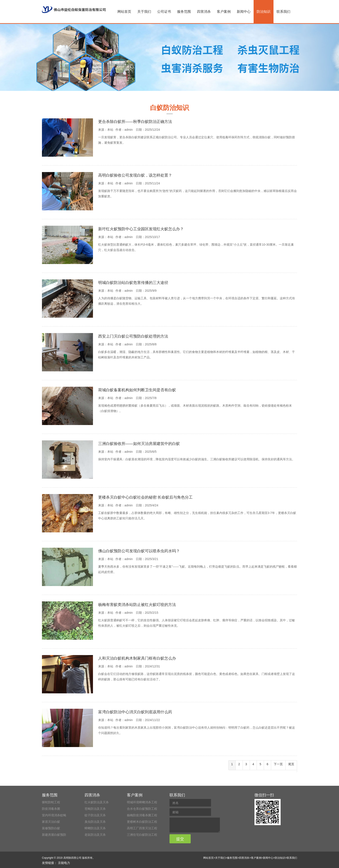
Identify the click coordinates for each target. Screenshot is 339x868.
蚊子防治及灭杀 (95, 815)
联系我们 (283, 12)
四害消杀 (204, 12)
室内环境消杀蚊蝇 (54, 815)
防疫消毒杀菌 (51, 809)
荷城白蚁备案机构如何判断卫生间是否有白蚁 (137, 390)
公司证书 (164, 12)
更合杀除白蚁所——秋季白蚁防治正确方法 (135, 122)
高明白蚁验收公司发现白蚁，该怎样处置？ (135, 175)
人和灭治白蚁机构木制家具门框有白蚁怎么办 (137, 658)
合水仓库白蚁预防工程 (142, 809)
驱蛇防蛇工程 (51, 802)
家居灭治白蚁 (51, 822)
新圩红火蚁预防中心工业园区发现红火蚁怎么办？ (141, 229)
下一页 (278, 764)
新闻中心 (244, 12)
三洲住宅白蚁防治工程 (142, 835)
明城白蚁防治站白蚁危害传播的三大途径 (133, 283)
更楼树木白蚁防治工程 (142, 822)
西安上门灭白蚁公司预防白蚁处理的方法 (133, 336)
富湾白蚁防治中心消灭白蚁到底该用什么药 (135, 712)
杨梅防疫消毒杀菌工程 (142, 815)
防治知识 (264, 12)
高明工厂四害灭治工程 (142, 828)
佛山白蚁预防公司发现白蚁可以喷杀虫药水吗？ (139, 551)
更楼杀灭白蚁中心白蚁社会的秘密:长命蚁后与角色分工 (145, 497)
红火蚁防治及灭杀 (97, 802)
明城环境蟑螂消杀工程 (142, 802)
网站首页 (124, 12)
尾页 (291, 764)
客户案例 (224, 12)
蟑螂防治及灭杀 (95, 828)
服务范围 (184, 12)
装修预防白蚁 (51, 828)
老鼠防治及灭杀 (95, 835)
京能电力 (64, 863)
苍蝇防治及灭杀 (95, 809)
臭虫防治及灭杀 (95, 822)
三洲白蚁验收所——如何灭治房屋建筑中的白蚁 (139, 444)
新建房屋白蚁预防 (54, 835)
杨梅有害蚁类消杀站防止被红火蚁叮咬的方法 (137, 605)
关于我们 (144, 12)
